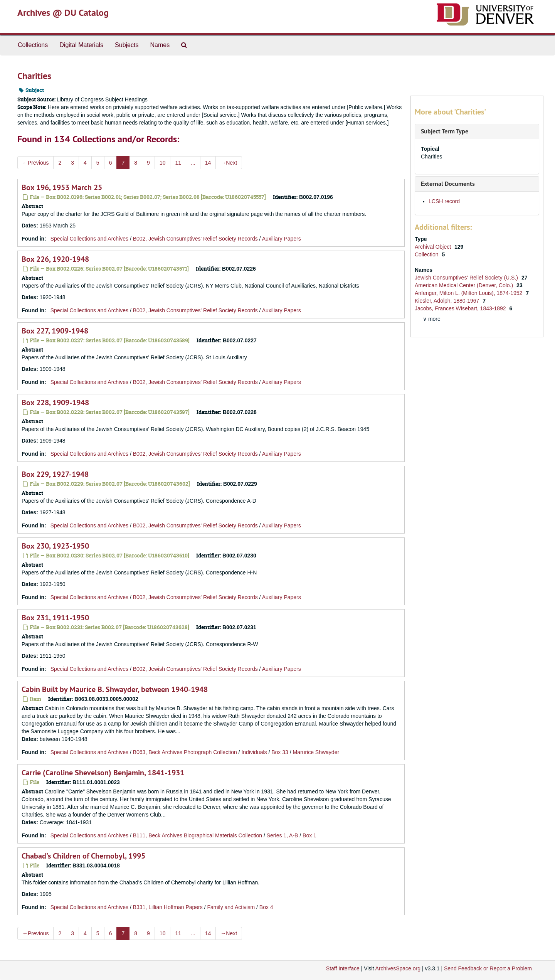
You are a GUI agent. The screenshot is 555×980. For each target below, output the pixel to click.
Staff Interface (343, 968)
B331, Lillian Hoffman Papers (168, 907)
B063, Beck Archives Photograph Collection (185, 752)
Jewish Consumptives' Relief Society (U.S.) (467, 278)
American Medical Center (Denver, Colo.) (465, 285)
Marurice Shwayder (316, 752)
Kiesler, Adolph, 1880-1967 (448, 301)
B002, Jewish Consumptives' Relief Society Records (195, 239)
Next (229, 163)
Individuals (254, 752)
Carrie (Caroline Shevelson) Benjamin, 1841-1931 (103, 773)
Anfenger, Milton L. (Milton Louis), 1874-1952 (469, 293)
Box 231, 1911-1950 (55, 618)
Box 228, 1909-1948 (55, 402)
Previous (35, 163)
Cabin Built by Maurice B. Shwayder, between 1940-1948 (115, 689)
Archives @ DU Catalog (63, 13)
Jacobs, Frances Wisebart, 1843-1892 (461, 308)
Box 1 (309, 835)
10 (163, 163)
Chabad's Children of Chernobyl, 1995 (83, 856)
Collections (33, 45)
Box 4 (266, 907)
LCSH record (444, 201)
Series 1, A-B (283, 835)
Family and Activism (231, 907)
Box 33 (280, 752)
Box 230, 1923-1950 (55, 546)
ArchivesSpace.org (398, 968)
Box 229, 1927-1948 (55, 474)
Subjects (127, 45)
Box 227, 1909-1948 (55, 331)
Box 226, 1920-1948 (55, 259)
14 (208, 163)
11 (178, 163)
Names (160, 45)
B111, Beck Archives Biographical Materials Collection (198, 835)
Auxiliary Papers (282, 239)
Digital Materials (81, 45)
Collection (427, 254)
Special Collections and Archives (89, 239)
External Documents (448, 184)
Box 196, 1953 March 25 (62, 187)
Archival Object (434, 247)
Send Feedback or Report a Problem (488, 968)
